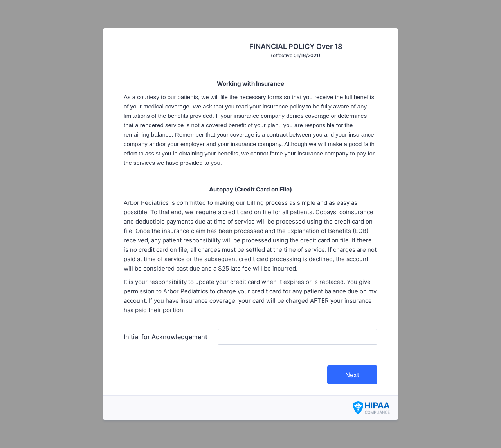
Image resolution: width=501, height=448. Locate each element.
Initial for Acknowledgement (166, 337)
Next (352, 375)
